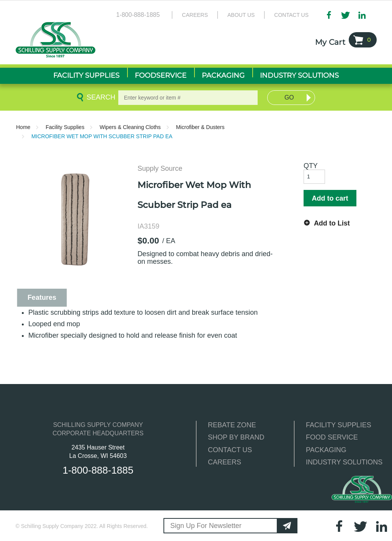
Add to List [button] (332, 223)
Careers (195, 15)
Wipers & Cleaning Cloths (130, 127)
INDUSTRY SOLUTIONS (344, 462)
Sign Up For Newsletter (206, 526)
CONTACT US (230, 450)
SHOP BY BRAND (236, 437)
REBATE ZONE (232, 425)
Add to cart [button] (330, 198)
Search (100, 97)
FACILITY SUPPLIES (339, 425)
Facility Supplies (65, 127)
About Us (241, 15)
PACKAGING (326, 450)
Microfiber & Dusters (200, 127)
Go (289, 97)
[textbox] (188, 98)
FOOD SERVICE (332, 437)
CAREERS (225, 462)
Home (23, 127)
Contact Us (291, 15)
